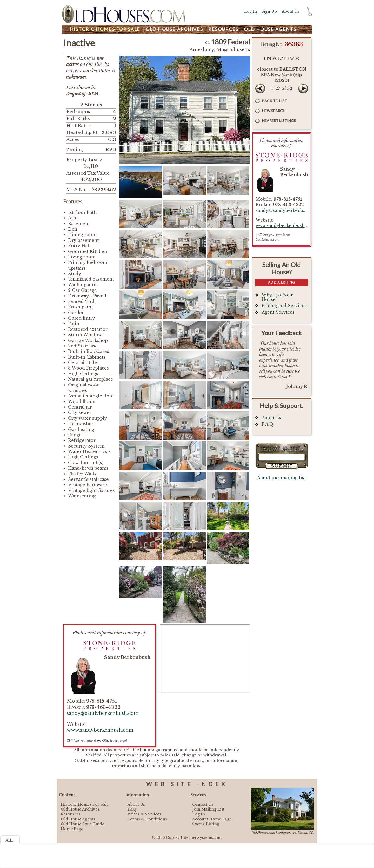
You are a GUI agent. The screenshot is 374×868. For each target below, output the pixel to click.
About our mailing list (282, 478)
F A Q (268, 424)
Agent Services (278, 312)
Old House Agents (78, 819)
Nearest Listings (279, 121)
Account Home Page (212, 819)
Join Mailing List (208, 809)
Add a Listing (282, 282)
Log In (251, 11)
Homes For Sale (105, 29)
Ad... (10, 840)
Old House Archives (80, 809)
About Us (290, 11)
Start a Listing (206, 824)
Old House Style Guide (82, 824)
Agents (270, 29)
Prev (260, 88)
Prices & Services (144, 814)
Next (303, 88)
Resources (223, 29)
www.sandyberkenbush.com (100, 730)
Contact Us (203, 804)
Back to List (275, 101)
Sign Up (269, 11)
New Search (274, 111)
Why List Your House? (277, 297)
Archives (174, 29)
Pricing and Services (284, 306)
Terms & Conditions (147, 819)
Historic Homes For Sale (85, 804)
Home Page (72, 829)
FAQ (132, 809)
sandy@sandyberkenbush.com (103, 713)
